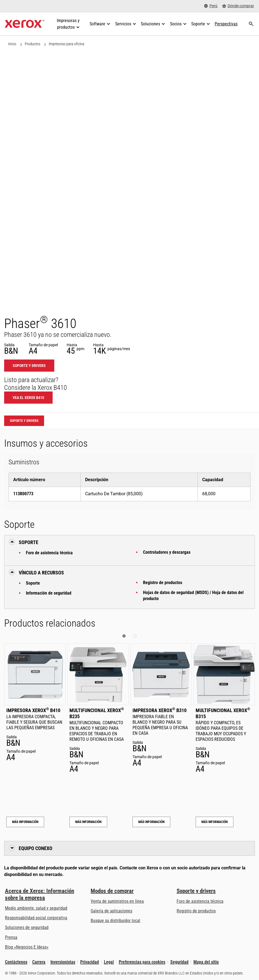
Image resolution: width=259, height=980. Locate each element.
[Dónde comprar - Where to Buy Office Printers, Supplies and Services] (238, 6)
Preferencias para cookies (142, 962)
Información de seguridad (49, 593)
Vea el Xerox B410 (28, 398)
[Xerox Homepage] (25, 24)
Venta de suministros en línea (117, 901)
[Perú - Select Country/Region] (211, 6)
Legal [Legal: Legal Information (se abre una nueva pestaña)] (109, 962)
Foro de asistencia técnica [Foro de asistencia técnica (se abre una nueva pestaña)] (200, 901)
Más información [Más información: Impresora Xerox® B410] (25, 822)
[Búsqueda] (251, 24)
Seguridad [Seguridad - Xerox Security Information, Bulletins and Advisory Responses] (179, 962)
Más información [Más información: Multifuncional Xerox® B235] (88, 822)
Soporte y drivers (196, 891)
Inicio (12, 44)
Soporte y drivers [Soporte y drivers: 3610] (29, 366)
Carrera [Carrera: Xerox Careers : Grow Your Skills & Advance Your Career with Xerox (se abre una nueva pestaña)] (39, 962)
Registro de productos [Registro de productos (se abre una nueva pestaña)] (196, 911)
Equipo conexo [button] (36, 848)
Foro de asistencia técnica (49, 553)
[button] (124, 636)
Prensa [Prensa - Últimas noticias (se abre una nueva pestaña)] (11, 937)
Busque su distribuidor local (115, 921)
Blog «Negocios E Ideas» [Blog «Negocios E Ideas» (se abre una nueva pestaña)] (27, 947)
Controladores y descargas (167, 552)
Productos (33, 44)
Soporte (33, 583)
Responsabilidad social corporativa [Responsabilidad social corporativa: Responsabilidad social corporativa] (36, 918)
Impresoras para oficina (67, 44)
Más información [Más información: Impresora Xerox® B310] (151, 822)
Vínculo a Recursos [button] (41, 573)
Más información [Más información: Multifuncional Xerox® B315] (215, 822)
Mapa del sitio (206, 962)
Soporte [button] (29, 542)
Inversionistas (63, 962)
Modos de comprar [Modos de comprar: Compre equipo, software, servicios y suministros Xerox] (112, 891)
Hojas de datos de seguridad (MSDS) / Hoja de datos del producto (193, 596)
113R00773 (23, 494)
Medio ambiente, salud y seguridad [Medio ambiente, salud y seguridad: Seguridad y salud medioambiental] (36, 908)
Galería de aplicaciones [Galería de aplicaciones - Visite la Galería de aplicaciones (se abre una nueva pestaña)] (111, 911)
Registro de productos (163, 583)
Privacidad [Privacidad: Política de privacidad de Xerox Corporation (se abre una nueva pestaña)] (90, 962)
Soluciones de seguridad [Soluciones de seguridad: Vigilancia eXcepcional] (27, 927)
